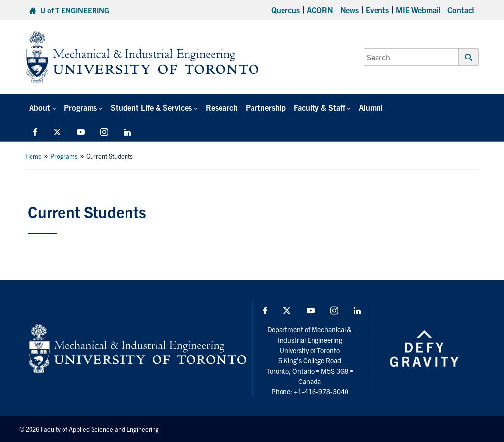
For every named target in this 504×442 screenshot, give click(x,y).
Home (33, 156)
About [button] (40, 107)
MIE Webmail (418, 10)
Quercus (285, 10)
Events (377, 10)
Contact (461, 10)
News (349, 10)
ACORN (320, 10)
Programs (64, 156)
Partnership (266, 107)
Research (222, 107)
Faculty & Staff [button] (319, 107)
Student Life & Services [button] (151, 107)
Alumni (371, 107)
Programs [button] (80, 107)
